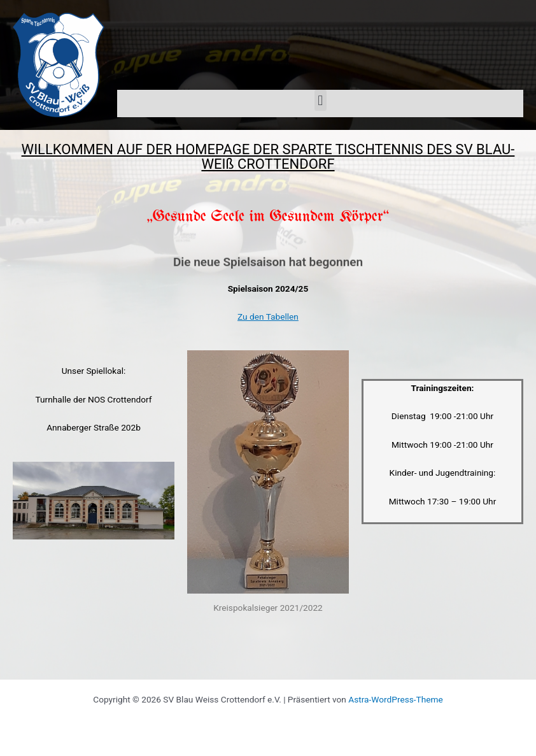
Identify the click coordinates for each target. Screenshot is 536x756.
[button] (321, 100)
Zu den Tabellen (268, 317)
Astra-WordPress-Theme (395, 699)
